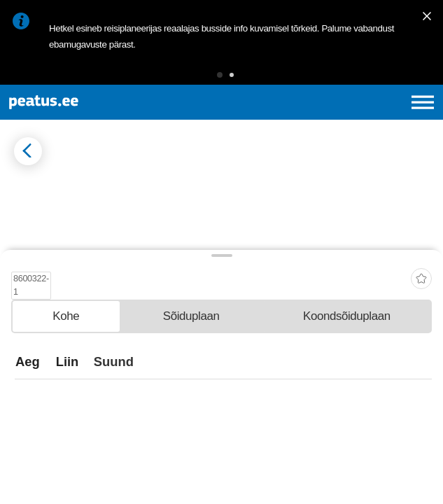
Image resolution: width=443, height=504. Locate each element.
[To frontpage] (93, 102)
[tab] (66, 430)
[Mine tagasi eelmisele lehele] (28, 151)
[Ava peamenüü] (423, 102)
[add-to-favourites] (421, 388)
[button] (220, 75)
